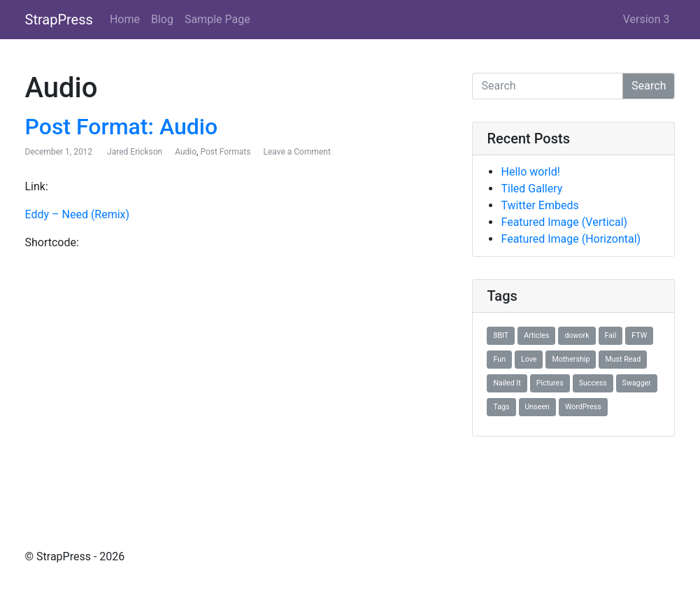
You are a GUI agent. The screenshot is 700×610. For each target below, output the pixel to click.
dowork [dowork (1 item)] (577, 335)
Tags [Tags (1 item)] (501, 407)
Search (649, 86)
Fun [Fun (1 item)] (499, 359)
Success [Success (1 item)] (593, 383)
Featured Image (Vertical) (564, 222)
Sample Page (217, 19)
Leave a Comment (297, 152)
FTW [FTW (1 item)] (639, 335)
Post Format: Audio (122, 127)
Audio (186, 152)
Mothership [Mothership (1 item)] (571, 359)
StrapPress (59, 20)
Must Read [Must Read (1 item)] (623, 359)
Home (125, 19)
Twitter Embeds (540, 205)
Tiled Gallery (531, 189)
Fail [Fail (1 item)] (611, 335)
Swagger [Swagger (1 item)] (637, 383)
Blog (162, 19)
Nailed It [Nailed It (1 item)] (507, 383)
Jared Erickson (135, 152)
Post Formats (225, 152)
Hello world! (530, 172)
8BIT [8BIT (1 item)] (501, 335)
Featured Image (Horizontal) (571, 239)
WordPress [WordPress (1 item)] (583, 407)
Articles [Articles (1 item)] (536, 335)
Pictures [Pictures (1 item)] (550, 383)
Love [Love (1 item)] (529, 359)
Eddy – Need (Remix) (78, 214)
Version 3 (647, 19)
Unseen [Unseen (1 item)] (537, 407)
